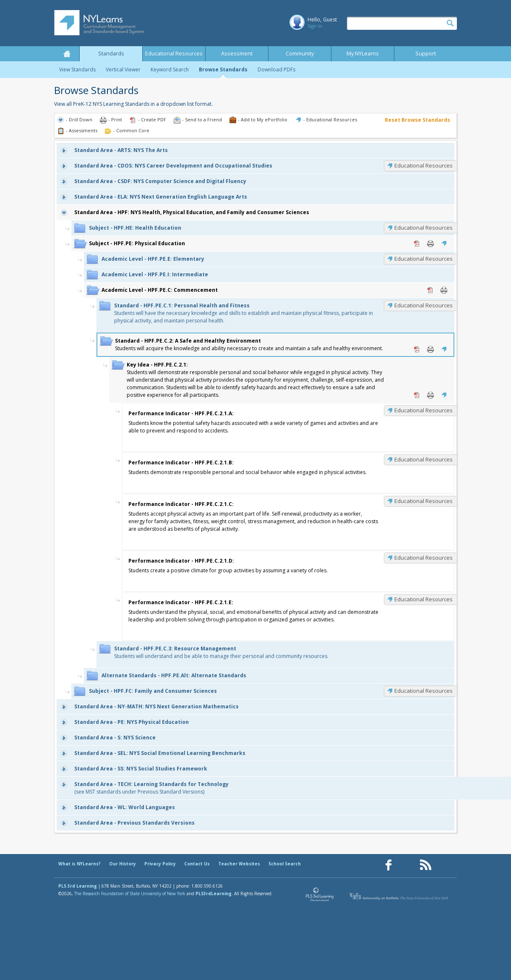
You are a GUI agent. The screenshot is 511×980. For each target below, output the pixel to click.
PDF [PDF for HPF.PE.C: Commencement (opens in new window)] (430, 290)
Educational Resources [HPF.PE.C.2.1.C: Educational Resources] (424, 501)
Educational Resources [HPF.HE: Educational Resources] (424, 228)
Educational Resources (174, 54)
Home (67, 54)
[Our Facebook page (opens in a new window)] (388, 865)
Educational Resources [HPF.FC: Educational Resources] (424, 691)
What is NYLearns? (80, 864)
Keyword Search (170, 69)
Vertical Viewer (123, 69)
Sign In (315, 26)
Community (300, 54)
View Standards (77, 69)
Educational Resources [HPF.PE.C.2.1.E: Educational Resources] (424, 599)
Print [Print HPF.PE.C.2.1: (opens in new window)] (430, 395)
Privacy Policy (160, 864)
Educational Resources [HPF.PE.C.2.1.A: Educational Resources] (424, 410)
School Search (285, 864)
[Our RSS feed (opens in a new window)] (425, 865)
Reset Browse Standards (417, 120)
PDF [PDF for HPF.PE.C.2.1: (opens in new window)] (417, 395)
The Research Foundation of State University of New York (130, 894)
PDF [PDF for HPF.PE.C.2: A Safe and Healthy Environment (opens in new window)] (417, 349)
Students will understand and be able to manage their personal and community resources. (221, 652)
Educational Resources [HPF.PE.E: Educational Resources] (424, 259)
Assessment (237, 54)
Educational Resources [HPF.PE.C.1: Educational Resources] (424, 305)
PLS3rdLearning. (214, 894)
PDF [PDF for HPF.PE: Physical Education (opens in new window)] (417, 244)
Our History (123, 864)
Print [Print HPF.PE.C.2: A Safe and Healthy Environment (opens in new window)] (430, 349)
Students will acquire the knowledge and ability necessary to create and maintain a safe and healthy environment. (249, 345)
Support (426, 54)
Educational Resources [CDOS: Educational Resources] (424, 165)
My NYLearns (363, 54)
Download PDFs (276, 69)
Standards (111, 54)
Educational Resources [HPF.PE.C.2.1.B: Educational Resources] (424, 459)
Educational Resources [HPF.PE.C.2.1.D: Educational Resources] (424, 558)
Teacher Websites (239, 864)
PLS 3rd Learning (78, 886)
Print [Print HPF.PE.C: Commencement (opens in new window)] (444, 290)
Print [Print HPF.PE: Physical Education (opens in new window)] (430, 244)
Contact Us (197, 864)
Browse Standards (223, 69)
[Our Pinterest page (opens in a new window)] (407, 865)
